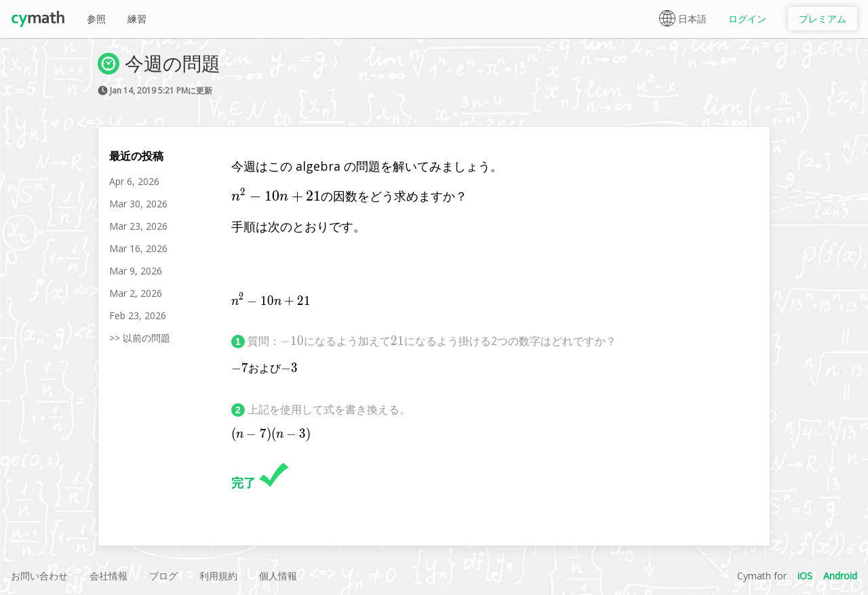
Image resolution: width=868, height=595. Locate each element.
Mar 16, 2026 (138, 248)
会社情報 (108, 576)
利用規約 (218, 576)
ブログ (163, 576)
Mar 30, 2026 (138, 204)
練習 (137, 19)
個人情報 (278, 576)
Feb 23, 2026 (138, 315)
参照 (96, 19)
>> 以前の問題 (140, 338)
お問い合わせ (39, 576)
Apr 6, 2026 (134, 181)
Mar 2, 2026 (136, 293)
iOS (805, 576)
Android (840, 576)
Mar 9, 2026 (136, 271)
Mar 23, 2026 (138, 226)
